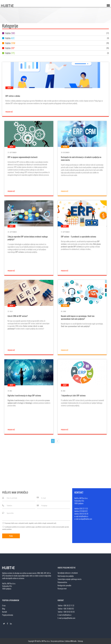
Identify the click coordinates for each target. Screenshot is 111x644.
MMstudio (73, 641)
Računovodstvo (62, 582)
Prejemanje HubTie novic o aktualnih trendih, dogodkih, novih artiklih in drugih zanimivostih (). (31, 523)
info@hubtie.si (67, 615)
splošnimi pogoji (30, 527)
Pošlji (11, 536)
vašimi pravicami (57, 527)
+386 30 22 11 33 (69, 606)
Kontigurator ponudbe (64, 585)
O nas (4, 606)
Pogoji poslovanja (8, 615)
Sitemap (80, 641)
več (55, 523)
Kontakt (5, 612)
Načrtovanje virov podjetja (66, 576)
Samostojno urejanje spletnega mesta (70, 579)
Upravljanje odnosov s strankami (68, 573)
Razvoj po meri (62, 589)
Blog (4, 609)
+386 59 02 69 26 (69, 612)
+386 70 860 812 (68, 609)
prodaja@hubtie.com (69, 618)
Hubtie (55, 33)
